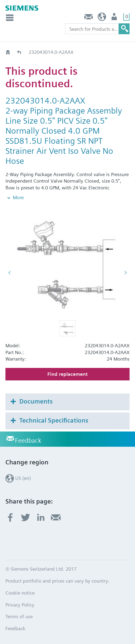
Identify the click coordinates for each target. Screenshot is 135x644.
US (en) (102, 18)
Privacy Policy (20, 605)
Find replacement (67, 374)
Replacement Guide (19, 52)
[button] (67, 328)
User (115, 18)
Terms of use (19, 616)
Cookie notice (20, 593)
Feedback (89, 18)
